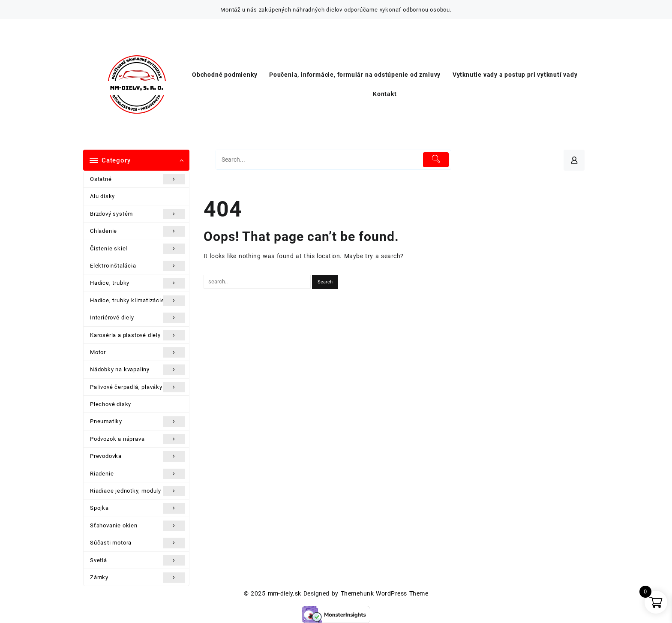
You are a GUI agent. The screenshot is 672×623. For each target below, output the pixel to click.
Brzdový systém (137, 214)
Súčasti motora (137, 543)
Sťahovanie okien (137, 526)
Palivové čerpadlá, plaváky (137, 387)
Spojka (137, 508)
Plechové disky (111, 404)
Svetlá (137, 560)
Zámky (137, 578)
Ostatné (137, 179)
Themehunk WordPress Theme (384, 593)
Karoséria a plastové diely (137, 335)
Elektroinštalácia (137, 266)
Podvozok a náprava (137, 439)
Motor (137, 352)
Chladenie (137, 231)
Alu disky (102, 196)
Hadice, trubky (137, 283)
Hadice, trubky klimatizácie (137, 301)
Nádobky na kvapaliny (137, 370)
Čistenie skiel (137, 249)
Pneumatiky (137, 421)
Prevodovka (137, 456)
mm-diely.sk (285, 593)
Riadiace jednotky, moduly (137, 491)
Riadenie (137, 474)
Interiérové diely (137, 318)
